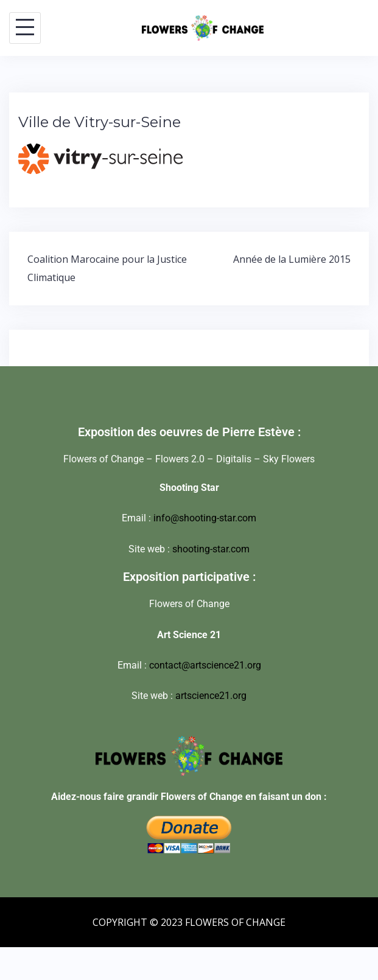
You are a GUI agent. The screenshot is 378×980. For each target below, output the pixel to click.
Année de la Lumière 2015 (292, 259)
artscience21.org (211, 696)
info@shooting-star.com (205, 518)
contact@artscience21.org (205, 665)
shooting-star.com (211, 549)
